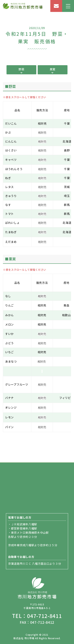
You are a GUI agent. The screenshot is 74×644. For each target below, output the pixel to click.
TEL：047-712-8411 (37, 616)
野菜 (21, 69)
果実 (53, 69)
